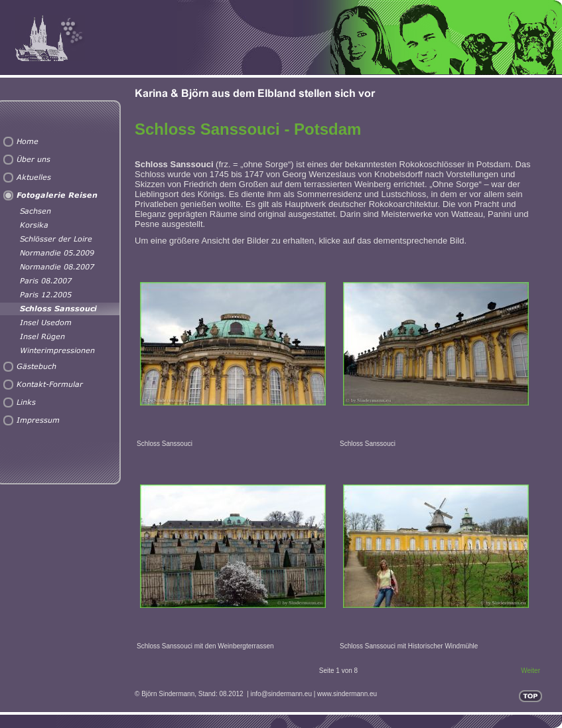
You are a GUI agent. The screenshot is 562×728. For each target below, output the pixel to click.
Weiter (530, 671)
